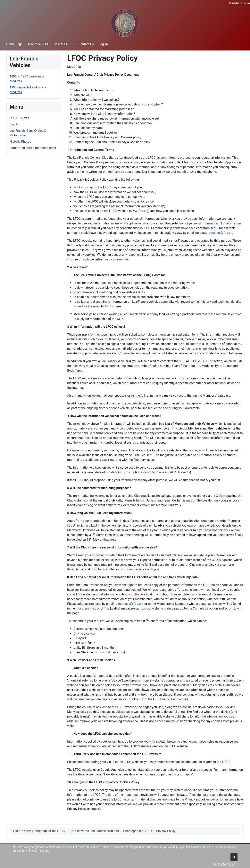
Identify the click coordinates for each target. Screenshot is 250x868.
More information (225, 864)
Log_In (103, 44)
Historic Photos (20, 142)
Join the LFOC (64, 44)
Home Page (14, 44)
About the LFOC (38, 44)
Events (14, 124)
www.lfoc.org (139, 211)
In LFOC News (19, 118)
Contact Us (86, 44)
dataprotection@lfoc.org (217, 233)
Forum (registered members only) (33, 148)
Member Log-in (239, 3)
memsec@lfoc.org (131, 604)
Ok (234, 857)
